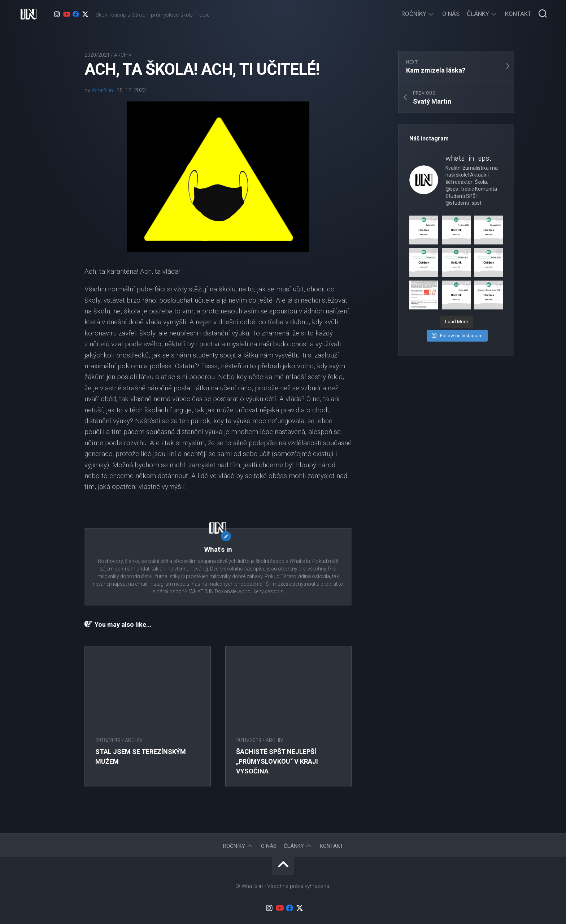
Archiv (123, 55)
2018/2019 (108, 740)
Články (478, 14)
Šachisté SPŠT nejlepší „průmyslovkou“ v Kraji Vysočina (277, 761)
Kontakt (518, 14)
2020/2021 (97, 55)
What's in (102, 90)
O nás (451, 14)
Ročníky (414, 14)
